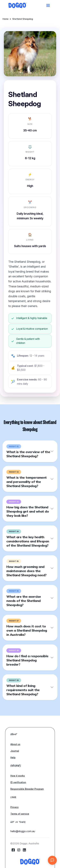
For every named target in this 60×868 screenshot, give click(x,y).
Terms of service (20, 814)
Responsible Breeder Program (27, 789)
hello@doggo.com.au (23, 831)
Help (13, 757)
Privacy (14, 807)
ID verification (18, 782)
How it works (18, 776)
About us (15, 744)
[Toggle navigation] (48, 5)
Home (6, 19)
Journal (15, 751)
